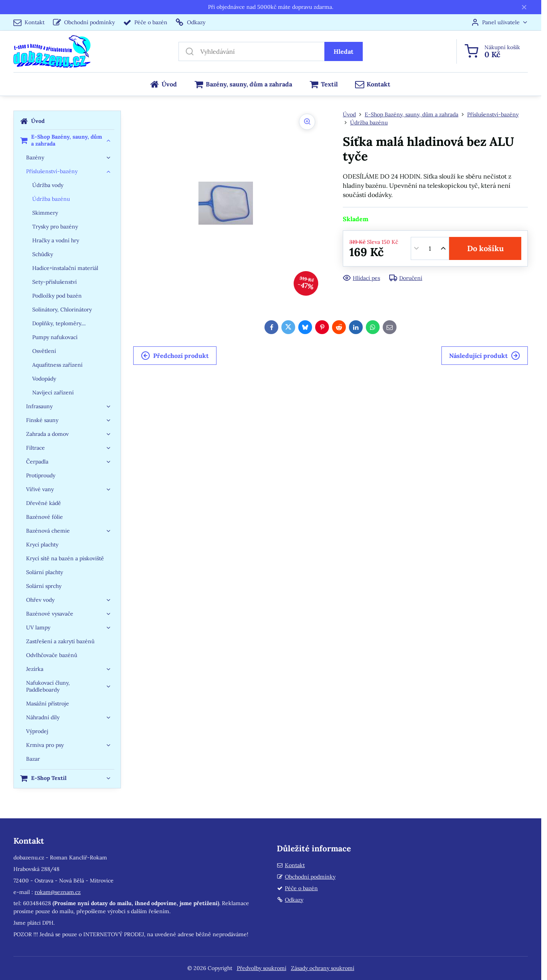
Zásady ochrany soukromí (323, 968)
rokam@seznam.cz (58, 892)
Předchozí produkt (175, 356)
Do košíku (485, 248)
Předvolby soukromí (262, 968)
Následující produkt (485, 356)
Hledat (344, 51)
